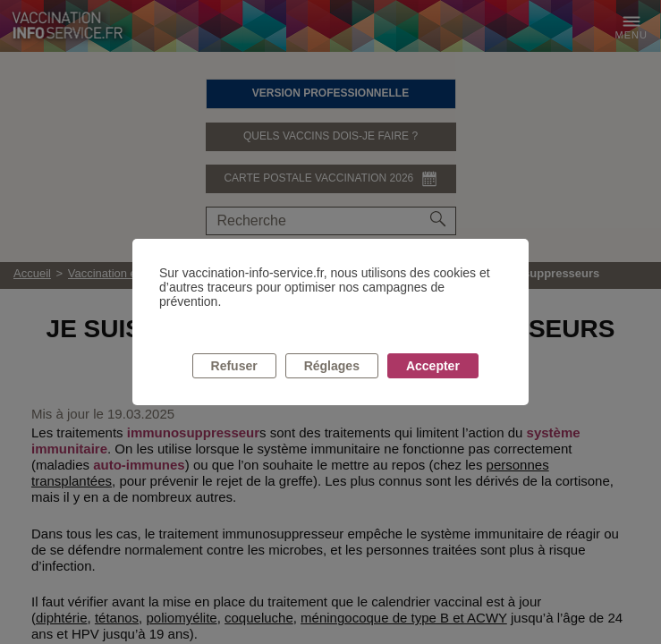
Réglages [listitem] (332, 366)
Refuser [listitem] (234, 366)
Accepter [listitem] (433, 366)
